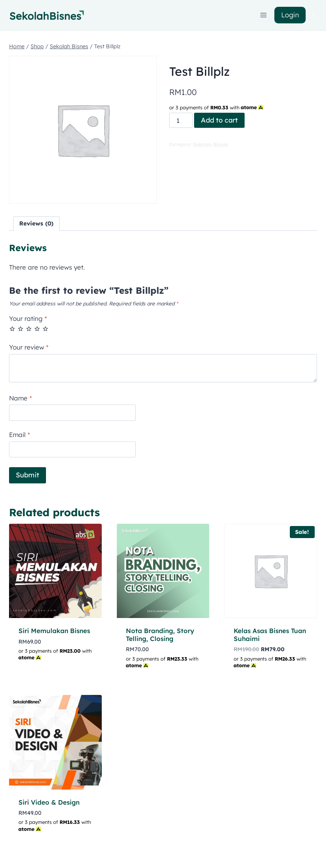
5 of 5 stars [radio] (45, 329)
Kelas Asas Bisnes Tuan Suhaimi (270, 634)
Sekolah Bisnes (210, 144)
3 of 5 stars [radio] (29, 329)
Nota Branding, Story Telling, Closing (160, 634)
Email (20, 435)
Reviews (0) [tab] (36, 223)
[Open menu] (264, 15)
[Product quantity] (181, 120)
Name (21, 398)
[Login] (313, 15)
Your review (29, 347)
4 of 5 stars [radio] (37, 329)
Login (290, 15)
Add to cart (219, 120)
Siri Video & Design (49, 802)
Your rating (28, 318)
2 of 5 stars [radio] (21, 329)
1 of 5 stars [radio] (12, 329)
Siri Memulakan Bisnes (54, 631)
